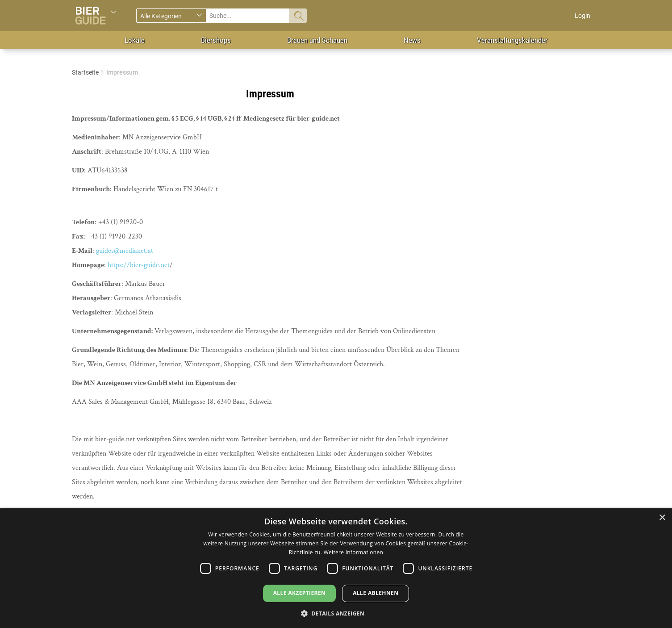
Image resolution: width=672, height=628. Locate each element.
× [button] (662, 518)
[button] (336, 613)
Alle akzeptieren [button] (300, 593)
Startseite (85, 72)
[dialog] (336, 568)
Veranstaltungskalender (512, 40)
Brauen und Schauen (317, 40)
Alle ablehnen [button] (376, 593)
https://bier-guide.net (139, 265)
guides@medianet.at (125, 251)
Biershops (216, 40)
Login (582, 16)
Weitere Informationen (354, 552)
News (412, 40)
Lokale (135, 40)
